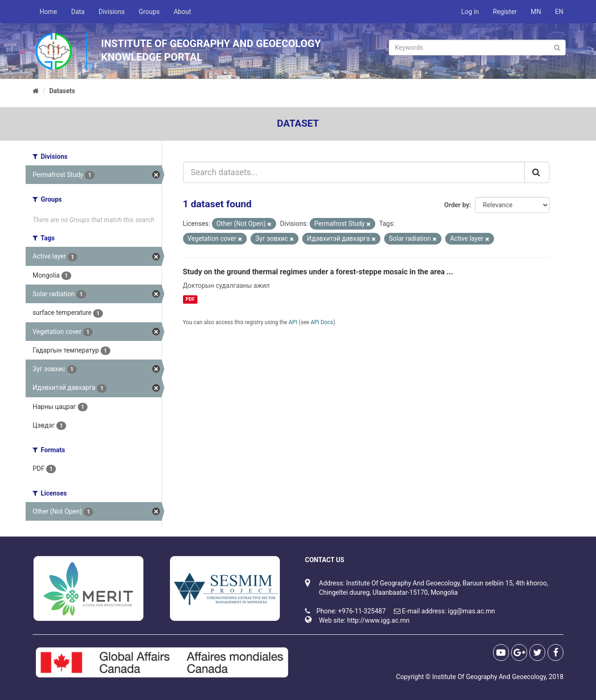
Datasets (62, 91)
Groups (149, 12)
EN (559, 12)
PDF (190, 299)
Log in (470, 12)
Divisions (112, 12)
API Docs (322, 322)
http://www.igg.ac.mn (378, 620)
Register (505, 12)
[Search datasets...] (354, 172)
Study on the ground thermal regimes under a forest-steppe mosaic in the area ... (318, 272)
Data (78, 12)
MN (536, 12)
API (293, 322)
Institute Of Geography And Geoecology (489, 677)
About (182, 12)
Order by (457, 205)
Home (48, 12)
